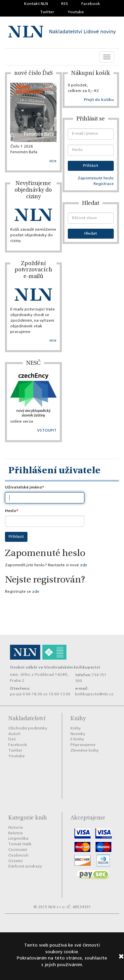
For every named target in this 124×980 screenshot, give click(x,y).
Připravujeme (83, 745)
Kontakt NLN (36, 4)
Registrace (104, 184)
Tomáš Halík (20, 844)
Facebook (91, 4)
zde (84, 565)
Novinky (78, 734)
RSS (65, 4)
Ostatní (15, 861)
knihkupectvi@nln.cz (94, 694)
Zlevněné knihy (84, 751)
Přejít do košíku (99, 100)
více (53, 161)
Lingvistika (18, 839)
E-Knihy (77, 739)
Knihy (76, 728)
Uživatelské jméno (23, 488)
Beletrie (16, 833)
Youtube (76, 12)
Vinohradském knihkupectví (72, 667)
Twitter (47, 12)
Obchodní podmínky (28, 728)
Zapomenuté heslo (96, 178)
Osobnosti (18, 856)
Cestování (18, 850)
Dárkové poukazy (25, 866)
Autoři (14, 734)
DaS (12, 739)
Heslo (11, 511)
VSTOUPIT (47, 431)
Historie (16, 828)
